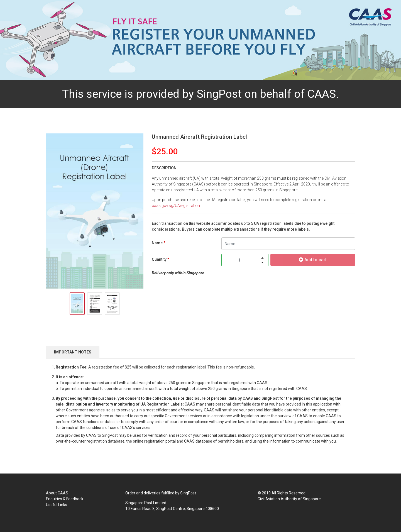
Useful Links (57, 505)
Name (157, 243)
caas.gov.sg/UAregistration (176, 206)
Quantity (159, 259)
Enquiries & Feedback (65, 499)
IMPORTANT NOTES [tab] (73, 352)
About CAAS (57, 493)
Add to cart (313, 260)
